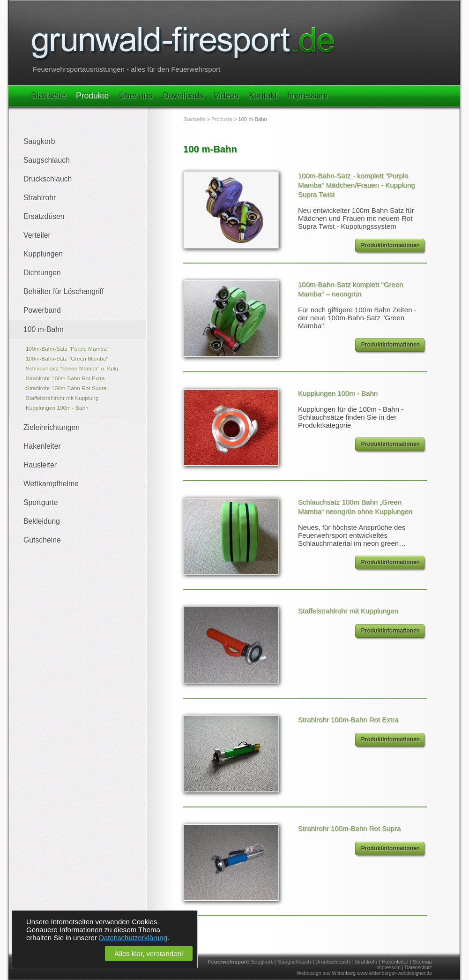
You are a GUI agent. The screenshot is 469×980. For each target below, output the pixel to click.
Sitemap (422, 962)
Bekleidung (42, 521)
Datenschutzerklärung (133, 938)
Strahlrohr (40, 198)
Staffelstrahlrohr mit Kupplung (62, 398)
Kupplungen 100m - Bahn (57, 408)
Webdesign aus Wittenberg (326, 973)
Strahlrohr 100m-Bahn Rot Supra (66, 388)
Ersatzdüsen (44, 216)
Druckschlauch (48, 179)
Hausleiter (40, 465)
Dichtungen (42, 273)
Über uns (136, 96)
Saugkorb (39, 141)
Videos (226, 96)
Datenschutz (418, 967)
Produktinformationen (391, 245)
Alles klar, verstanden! (149, 954)
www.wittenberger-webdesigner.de (395, 973)
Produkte (92, 96)
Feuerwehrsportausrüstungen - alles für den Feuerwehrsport (127, 69)
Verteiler (37, 235)
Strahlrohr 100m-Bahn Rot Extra (65, 378)
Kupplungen (43, 254)
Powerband (42, 310)
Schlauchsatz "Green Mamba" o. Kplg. (73, 369)
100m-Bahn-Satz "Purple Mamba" (67, 349)
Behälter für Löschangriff (63, 291)
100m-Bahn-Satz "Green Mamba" (67, 359)
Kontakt (263, 96)
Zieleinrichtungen (52, 427)
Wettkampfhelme (51, 484)
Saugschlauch (47, 160)
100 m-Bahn (44, 329)
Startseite (48, 96)
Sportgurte (41, 502)
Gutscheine (42, 540)
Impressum (308, 96)
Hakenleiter (42, 446)
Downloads (183, 96)
